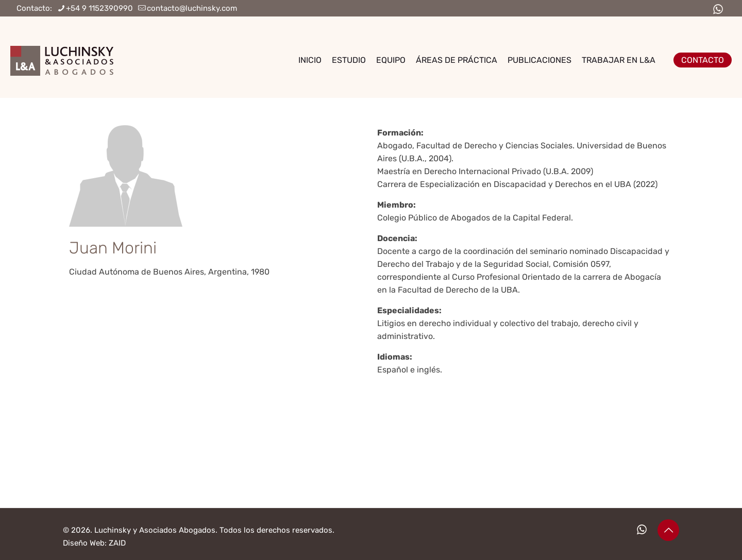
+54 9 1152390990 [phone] (99, 8)
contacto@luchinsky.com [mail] (192, 8)
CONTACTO (703, 60)
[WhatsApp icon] (718, 10)
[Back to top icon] (668, 530)
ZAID (117, 543)
